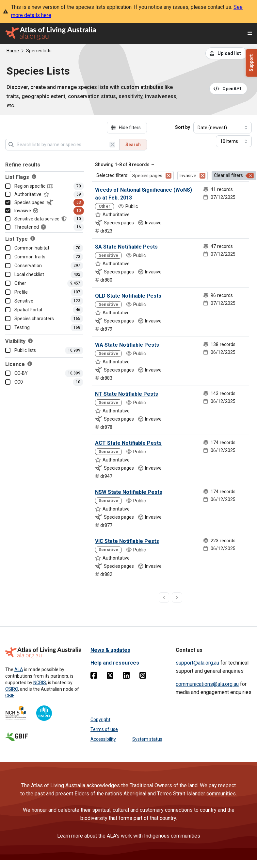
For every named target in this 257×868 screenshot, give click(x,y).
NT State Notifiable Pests (127, 394)
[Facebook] (94, 677)
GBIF (9, 696)
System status (147, 739)
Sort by (183, 127)
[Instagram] (143, 677)
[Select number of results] (234, 141)
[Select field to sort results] (223, 128)
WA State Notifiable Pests (127, 345)
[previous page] (164, 598)
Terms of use (104, 729)
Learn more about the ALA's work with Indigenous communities (129, 836)
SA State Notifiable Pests (126, 247)
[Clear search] (112, 145)
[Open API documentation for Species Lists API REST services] (228, 89)
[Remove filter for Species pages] (169, 176)
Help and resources (115, 663)
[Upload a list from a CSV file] (226, 53)
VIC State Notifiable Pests (127, 541)
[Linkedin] (126, 677)
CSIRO (12, 689)
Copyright (100, 720)
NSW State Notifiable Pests (129, 492)
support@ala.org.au (197, 663)
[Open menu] (250, 34)
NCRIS (40, 683)
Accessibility (103, 739)
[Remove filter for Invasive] (202, 176)
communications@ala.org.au (207, 684)
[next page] (177, 598)
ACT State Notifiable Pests (128, 443)
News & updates (110, 650)
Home (13, 51)
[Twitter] (110, 677)
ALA (19, 669)
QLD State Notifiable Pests (128, 296)
